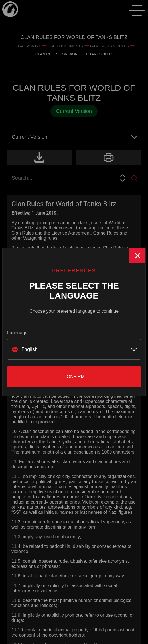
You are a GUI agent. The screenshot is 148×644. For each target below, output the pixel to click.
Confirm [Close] (74, 377)
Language (17, 333)
